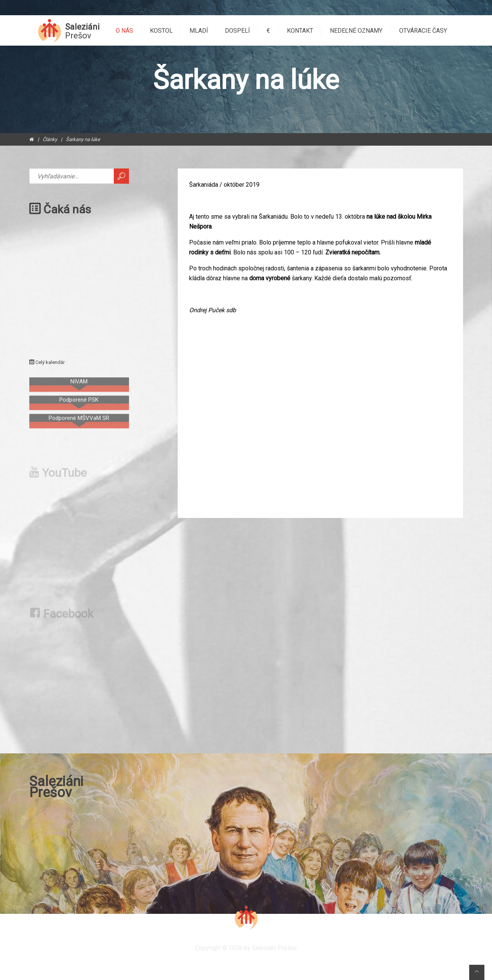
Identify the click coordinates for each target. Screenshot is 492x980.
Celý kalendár (47, 362)
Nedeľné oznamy (356, 31)
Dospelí (237, 31)
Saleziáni (82, 31)
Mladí (199, 31)
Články (50, 139)
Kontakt (300, 31)
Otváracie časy (423, 31)
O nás (124, 31)
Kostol (161, 31)
